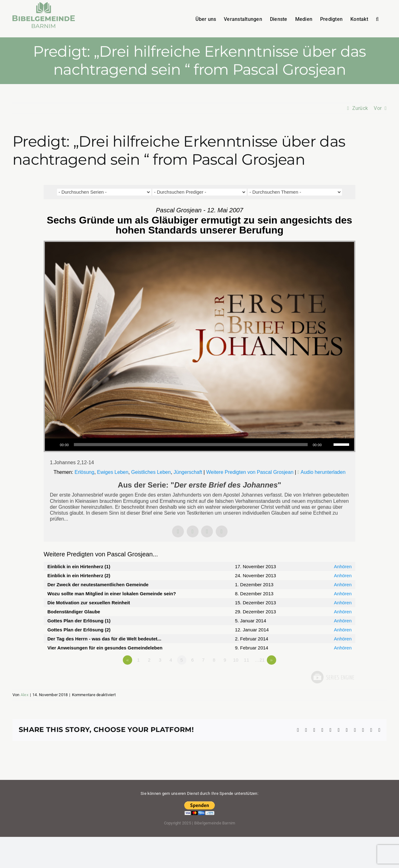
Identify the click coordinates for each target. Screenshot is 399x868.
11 (246, 660)
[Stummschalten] (329, 445)
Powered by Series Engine (332, 677)
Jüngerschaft (188, 472)
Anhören (343, 566)
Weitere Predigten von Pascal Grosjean (250, 472)
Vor (378, 108)
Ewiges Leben (113, 472)
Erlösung (84, 472)
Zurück (360, 108)
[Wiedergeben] (53, 445)
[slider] (191, 445)
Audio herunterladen (323, 472)
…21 (260, 660)
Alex (24, 695)
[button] (377, 19)
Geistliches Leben (151, 472)
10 (236, 660)
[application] (199, 445)
